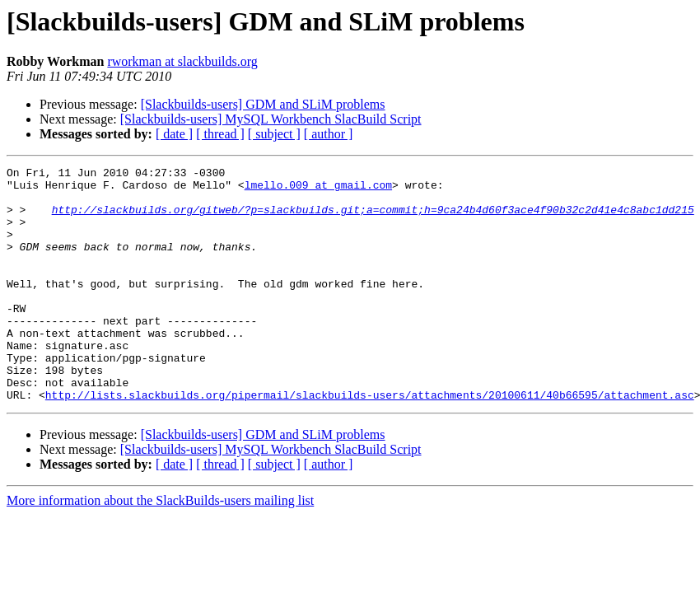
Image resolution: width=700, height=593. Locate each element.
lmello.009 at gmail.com (318, 189)
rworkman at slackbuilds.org (182, 61)
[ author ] (329, 134)
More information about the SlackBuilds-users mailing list (160, 547)
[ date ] (174, 134)
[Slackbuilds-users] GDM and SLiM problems (263, 104)
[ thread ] (220, 134)
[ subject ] (274, 134)
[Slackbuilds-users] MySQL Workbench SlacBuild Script (271, 119)
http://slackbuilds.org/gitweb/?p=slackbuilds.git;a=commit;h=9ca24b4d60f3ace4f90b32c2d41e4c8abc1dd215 (373, 219)
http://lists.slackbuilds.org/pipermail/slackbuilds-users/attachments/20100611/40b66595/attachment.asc (370, 441)
